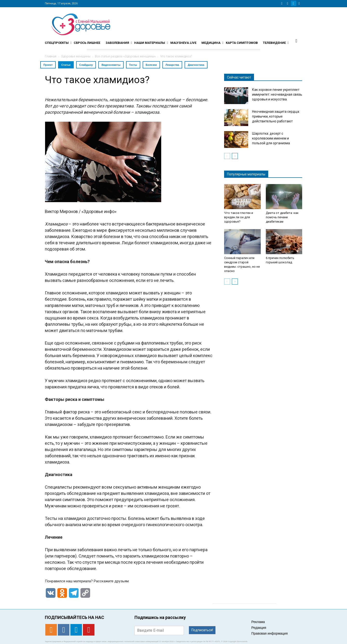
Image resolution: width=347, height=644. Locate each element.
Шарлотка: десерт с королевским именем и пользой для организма (271, 138)
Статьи (66, 65)
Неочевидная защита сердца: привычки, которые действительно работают (276, 116)
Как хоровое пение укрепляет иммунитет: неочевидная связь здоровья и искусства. (277, 94)
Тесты (133, 65)
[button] (296, 41)
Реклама (258, 622)
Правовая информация (270, 633)
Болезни (151, 65)
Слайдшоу (86, 65)
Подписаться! (202, 630)
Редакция (259, 628)
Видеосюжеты (111, 65)
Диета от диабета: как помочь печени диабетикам (282, 217)
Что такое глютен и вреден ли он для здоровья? (239, 217)
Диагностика (196, 65)
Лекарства (172, 65)
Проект (48, 65)
